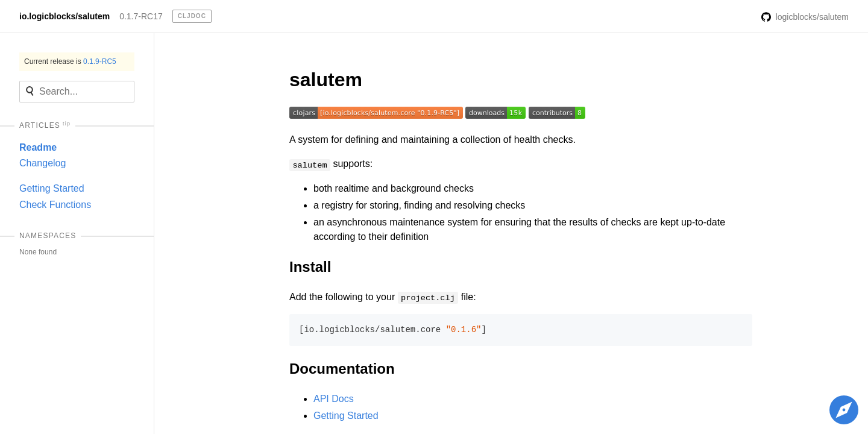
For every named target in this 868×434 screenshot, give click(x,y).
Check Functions (55, 205)
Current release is (70, 61)
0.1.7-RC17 (141, 16)
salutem (326, 80)
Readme (38, 147)
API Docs (334, 399)
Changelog (42, 163)
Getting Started (52, 188)
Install (310, 267)
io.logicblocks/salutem (64, 16)
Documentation (342, 369)
